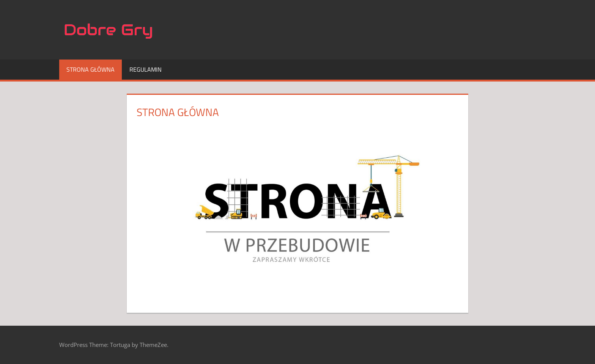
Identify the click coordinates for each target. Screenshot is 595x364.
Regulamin (146, 69)
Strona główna (91, 69)
